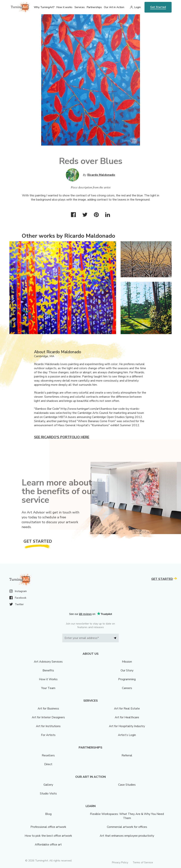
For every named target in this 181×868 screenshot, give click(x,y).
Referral (127, 755)
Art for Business (48, 709)
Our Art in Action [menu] (114, 7)
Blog (48, 814)
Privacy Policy (120, 862)
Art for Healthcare (127, 717)
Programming (127, 679)
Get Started (158, 7)
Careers (127, 688)
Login (138, 7)
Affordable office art (48, 845)
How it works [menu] (64, 7)
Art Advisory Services (48, 662)
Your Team (48, 688)
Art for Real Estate (127, 709)
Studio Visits (48, 794)
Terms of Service (143, 862)
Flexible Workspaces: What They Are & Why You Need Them (127, 816)
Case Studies (127, 785)
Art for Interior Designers (48, 717)
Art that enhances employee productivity (127, 836)
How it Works (48, 679)
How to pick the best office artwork (48, 836)
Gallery (48, 785)
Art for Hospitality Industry (127, 726)
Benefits (48, 670)
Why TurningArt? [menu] (44, 7)
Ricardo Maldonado (101, 175)
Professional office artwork (48, 827)
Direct (48, 764)
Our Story (127, 670)
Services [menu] (80, 7)
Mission (127, 662)
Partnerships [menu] (94, 7)
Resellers (48, 755)
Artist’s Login (127, 735)
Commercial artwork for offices (127, 827)
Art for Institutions (48, 726)
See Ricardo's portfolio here (62, 437)
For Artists (48, 735)
